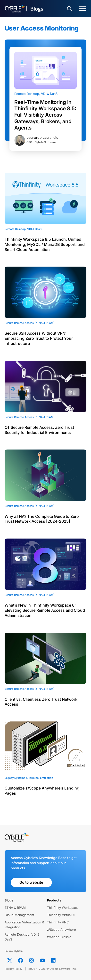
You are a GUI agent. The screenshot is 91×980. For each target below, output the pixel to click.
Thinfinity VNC (58, 922)
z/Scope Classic (59, 937)
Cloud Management (19, 915)
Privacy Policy (13, 969)
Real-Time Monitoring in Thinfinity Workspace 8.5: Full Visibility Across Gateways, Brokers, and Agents (45, 115)
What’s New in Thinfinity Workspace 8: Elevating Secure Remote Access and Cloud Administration (45, 610)
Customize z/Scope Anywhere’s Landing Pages (42, 791)
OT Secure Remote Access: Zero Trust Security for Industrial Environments (39, 430)
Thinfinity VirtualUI (61, 915)
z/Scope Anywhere (62, 930)
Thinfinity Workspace (63, 908)
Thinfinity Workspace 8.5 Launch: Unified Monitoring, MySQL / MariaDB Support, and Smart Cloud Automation (45, 244)
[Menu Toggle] (83, 9)
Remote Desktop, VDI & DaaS (36, 94)
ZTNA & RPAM (15, 908)
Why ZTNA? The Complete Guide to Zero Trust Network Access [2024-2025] (42, 519)
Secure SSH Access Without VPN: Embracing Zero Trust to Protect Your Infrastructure (39, 338)
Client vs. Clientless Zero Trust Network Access (41, 702)
